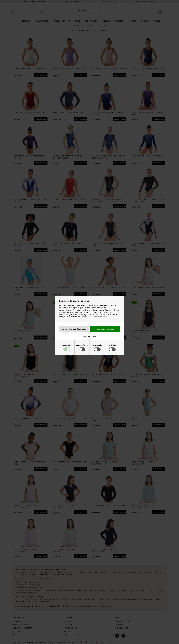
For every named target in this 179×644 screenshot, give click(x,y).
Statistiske (112, 345)
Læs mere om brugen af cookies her (94, 317)
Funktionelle (97, 345)
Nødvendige (67, 345)
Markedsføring (82, 345)
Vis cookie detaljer (89, 336)
